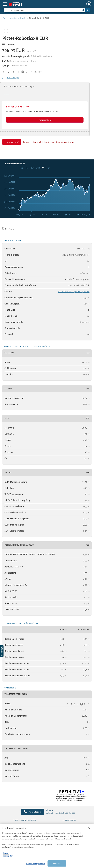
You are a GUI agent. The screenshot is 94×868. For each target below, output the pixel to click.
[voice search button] (82, 10)
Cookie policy (8, 856)
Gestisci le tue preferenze (36, 863)
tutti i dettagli (11, 77)
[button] (2, 651)
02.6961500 (33, 812)
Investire (13, 18)
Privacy (6, 853)
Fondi (23, 18)
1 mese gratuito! (45, 120)
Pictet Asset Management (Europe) (74, 292)
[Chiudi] (89, 828)
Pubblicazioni (69, 821)
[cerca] (38, 10)
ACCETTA (57, 863)
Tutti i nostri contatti (25, 821)
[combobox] (47, 10)
